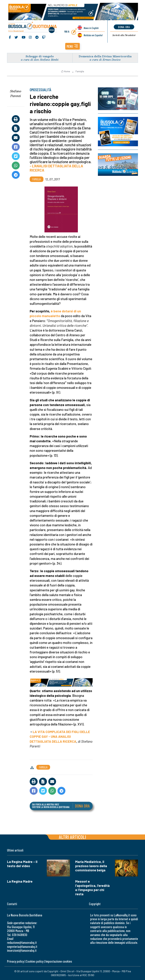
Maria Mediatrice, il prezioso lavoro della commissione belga (91, 866)
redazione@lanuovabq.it (22, 942)
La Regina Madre (20, 881)
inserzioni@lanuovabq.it (22, 950)
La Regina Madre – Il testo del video (22, 864)
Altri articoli (72, 837)
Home (65, 71)
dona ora (124, 27)
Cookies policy (35, 961)
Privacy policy (15, 961)
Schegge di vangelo (40, 56)
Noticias (93, 35)
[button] (72, 46)
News (91, 28)
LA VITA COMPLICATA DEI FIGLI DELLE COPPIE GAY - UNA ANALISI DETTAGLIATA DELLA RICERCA (60, 736)
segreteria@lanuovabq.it (22, 947)
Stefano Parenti (16, 93)
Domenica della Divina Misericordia (105, 56)
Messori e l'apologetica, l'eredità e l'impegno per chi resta (92, 888)
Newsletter (124, 35)
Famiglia (80, 71)
